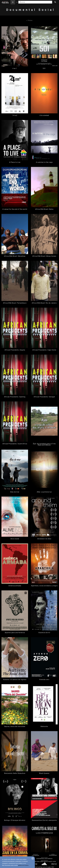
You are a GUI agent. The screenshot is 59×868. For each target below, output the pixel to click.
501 (44, 68)
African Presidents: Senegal (44, 397)
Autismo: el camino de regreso (15, 680)
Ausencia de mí (44, 633)
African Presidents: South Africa (15, 444)
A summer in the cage (44, 162)
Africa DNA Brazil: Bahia (44, 209)
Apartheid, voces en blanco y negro (44, 586)
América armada (15, 586)
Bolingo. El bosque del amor (15, 820)
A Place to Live (15, 162)
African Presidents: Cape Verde (44, 350)
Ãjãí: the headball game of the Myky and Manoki (44, 444)
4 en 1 (15, 68)
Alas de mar (15, 492)
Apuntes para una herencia (15, 633)
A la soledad (44, 115)
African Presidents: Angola (15, 350)
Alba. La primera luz (44, 492)
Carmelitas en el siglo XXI (44, 867)
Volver (29, 20)
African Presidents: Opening (15, 397)
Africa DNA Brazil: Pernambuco (15, 303)
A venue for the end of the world (15, 209)
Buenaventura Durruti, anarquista (44, 820)
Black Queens (44, 773)
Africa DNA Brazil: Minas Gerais (44, 256)
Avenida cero (44, 680)
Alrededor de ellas (44, 539)
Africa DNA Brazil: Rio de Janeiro (44, 303)
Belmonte (44, 726)
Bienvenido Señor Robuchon (15, 773)
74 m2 (15, 115)
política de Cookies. (23, 865)
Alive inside (15, 539)
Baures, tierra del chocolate (15, 726)
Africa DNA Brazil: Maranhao (15, 256)
